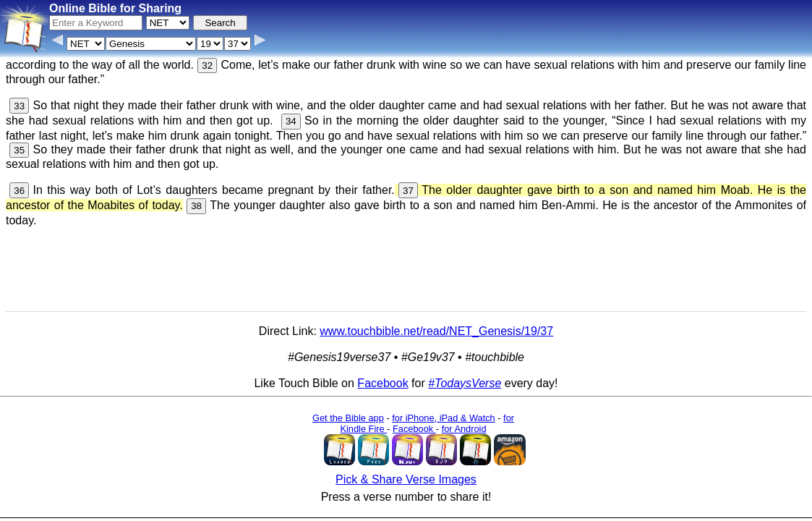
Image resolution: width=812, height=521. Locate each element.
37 (408, 191)
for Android (464, 429)
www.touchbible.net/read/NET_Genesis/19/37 (436, 331)
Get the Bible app (348, 418)
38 (196, 206)
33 (19, 106)
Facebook (383, 383)
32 (207, 65)
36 (19, 191)
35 (19, 150)
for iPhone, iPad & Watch (444, 418)
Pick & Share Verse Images (406, 479)
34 (291, 121)
